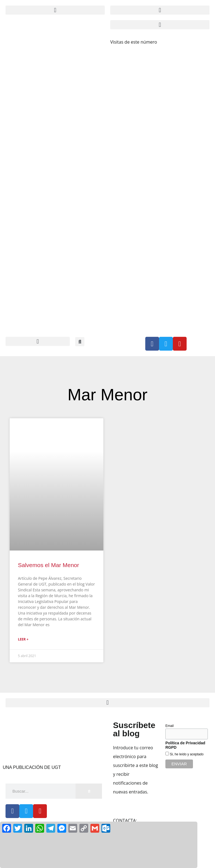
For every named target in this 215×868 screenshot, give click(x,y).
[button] (55, 10)
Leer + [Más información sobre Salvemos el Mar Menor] (23, 639)
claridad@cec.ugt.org (160, 821)
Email (170, 726)
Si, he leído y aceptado (186, 754)
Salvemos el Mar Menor (49, 565)
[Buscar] (89, 791)
